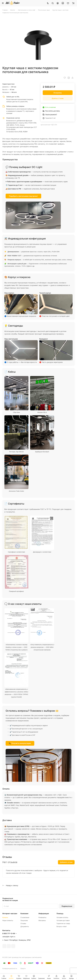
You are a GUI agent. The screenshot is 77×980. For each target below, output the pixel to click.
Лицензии (24, 920)
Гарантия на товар (63, 923)
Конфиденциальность (10, 968)
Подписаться (67, 906)
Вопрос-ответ (62, 926)
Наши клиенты (8, 920)
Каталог (5, 917)
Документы (25, 926)
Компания (24, 914)
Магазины (42, 920)
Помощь (60, 914)
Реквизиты (42, 917)
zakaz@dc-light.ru (9, 937)
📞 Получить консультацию (20, 743)
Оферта (23, 968)
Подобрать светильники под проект (23, 196)
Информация (44, 914)
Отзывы (23, 923)
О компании (25, 917)
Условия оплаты (62, 917)
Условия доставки (63, 920)
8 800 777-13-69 (9, 934)
